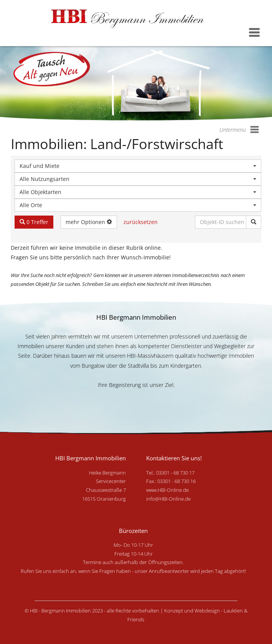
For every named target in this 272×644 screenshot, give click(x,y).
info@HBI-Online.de (168, 499)
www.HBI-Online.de (167, 490)
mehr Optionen (89, 222)
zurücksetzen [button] (141, 222)
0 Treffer (34, 222)
